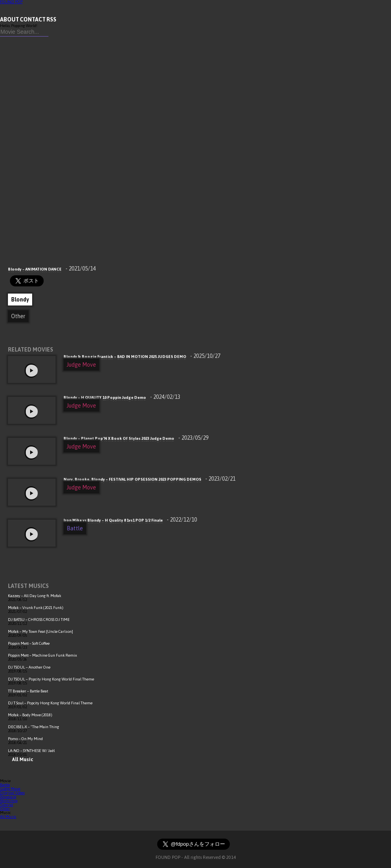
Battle (75, 528)
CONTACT (33, 19)
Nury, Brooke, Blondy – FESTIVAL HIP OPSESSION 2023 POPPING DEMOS (149, 479)
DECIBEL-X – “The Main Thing (34, 727)
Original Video (12, 793)
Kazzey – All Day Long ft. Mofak (35, 596)
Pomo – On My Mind (25, 739)
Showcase (8, 797)
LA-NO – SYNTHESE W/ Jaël (31, 751)
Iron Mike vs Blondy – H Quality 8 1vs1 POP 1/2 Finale (130, 520)
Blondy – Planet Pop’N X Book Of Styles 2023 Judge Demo (136, 438)
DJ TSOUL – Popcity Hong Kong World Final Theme (51, 679)
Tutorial (7, 805)
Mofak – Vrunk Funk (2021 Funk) (36, 608)
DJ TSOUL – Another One (29, 667)
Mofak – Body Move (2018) (30, 715)
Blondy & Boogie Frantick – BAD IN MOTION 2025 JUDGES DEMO (142, 357)
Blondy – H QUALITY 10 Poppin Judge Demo (122, 397)
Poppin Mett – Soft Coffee (29, 643)
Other (18, 316)
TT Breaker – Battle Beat (28, 691)
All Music (20, 760)
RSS (51, 19)
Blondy (20, 300)
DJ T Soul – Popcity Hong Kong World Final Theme (50, 703)
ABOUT (10, 19)
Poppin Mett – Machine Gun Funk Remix (42, 655)
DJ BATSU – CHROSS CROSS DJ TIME (39, 620)
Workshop (9, 801)
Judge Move (81, 365)
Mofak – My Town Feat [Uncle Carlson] (40, 631)
